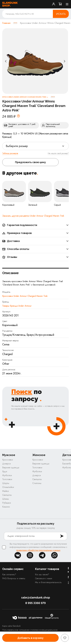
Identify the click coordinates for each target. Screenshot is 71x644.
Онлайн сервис (13, 569)
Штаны (6, 499)
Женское (39, 455)
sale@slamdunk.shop (36, 598)
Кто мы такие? (42, 574)
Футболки (7, 475)
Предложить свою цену (30, 162)
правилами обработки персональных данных (38, 550)
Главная (6, 23)
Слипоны (37, 483)
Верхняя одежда (11, 468)
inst (30, 555)
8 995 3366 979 (35, 603)
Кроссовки (8, 460)
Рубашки (7, 503)
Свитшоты (7, 495)
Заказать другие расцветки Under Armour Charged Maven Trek (33, 216)
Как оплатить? (9, 574)
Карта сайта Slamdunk (11, 626)
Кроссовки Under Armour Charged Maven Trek (25, 296)
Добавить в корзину (30, 638)
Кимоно (6, 507)
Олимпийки (8, 487)
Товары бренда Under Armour (17, 306)
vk (18, 555)
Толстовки (7, 479)
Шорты (6, 483)
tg (42, 555)
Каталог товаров (47, 569)
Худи (5, 471)
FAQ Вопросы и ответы (14, 578)
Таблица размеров (10, 153)
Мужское (9, 455)
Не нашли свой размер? (58, 153)
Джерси (6, 464)
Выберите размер (17, 146)
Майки (5, 491)
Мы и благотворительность (48, 582)
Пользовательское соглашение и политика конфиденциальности (30, 630)
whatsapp (54, 555)
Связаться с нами (44, 578)
